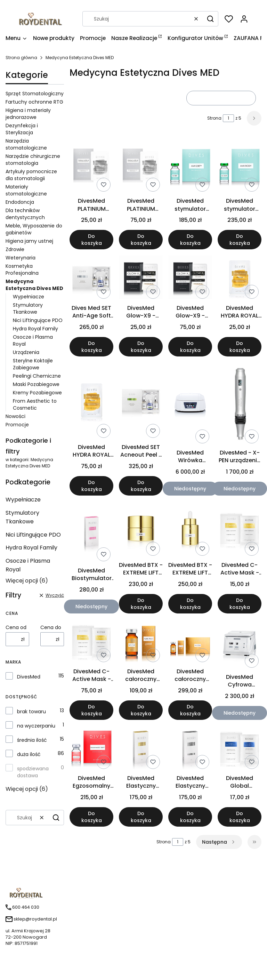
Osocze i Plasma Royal (28, 565)
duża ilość (29, 754)
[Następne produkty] (219, 842)
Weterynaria (21, 258)
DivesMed (29, 677)
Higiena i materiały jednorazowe (28, 114)
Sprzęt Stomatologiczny (35, 94)
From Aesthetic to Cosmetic (35, 404)
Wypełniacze (29, 297)
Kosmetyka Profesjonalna (22, 270)
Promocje (17, 425)
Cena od (16, 627)
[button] (210, 19)
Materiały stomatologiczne (26, 190)
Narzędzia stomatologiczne (26, 144)
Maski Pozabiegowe (36, 384)
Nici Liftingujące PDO (38, 320)
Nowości (15, 416)
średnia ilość (32, 740)
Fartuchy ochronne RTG (34, 102)
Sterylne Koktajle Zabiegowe (33, 364)
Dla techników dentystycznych (25, 214)
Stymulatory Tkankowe (28, 308)
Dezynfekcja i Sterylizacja (22, 129)
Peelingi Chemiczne (37, 376)
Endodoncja (20, 202)
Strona (214, 118)
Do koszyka (92, 240)
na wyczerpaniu (36, 726)
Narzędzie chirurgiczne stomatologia (33, 160)
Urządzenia (26, 352)
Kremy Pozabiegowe (37, 393)
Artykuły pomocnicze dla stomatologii (31, 175)
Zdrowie (15, 249)
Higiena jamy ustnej (29, 241)
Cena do (51, 627)
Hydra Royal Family (35, 329)
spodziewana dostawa (33, 772)
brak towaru (31, 712)
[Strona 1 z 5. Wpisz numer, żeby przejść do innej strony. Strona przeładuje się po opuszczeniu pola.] (228, 118)
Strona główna (21, 58)
